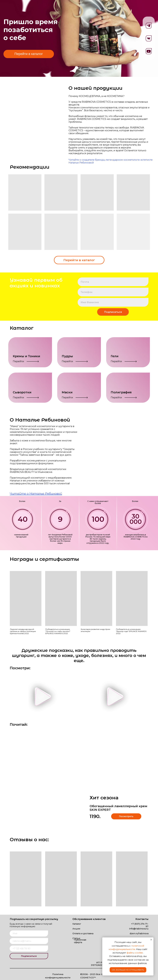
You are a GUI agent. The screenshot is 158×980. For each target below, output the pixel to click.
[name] (113, 302)
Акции (76, 929)
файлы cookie (135, 953)
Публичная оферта (80, 941)
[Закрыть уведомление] (151, 940)
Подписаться (113, 312)
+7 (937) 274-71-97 (140, 925)
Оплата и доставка (83, 933)
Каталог (77, 924)
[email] (113, 282)
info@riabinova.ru (139, 929)
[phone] (113, 292)
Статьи (76, 938)
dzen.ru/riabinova (139, 933)
